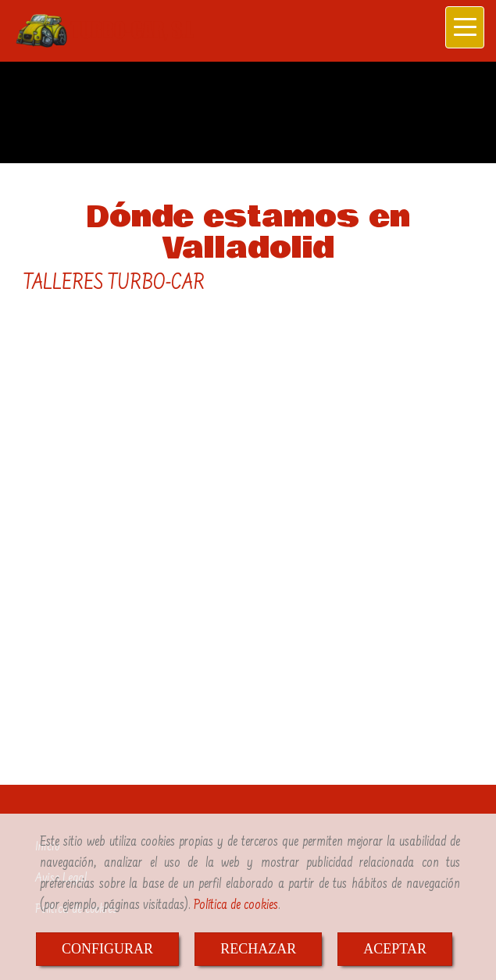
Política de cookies (236, 905)
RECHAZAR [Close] (258, 949)
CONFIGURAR (107, 949)
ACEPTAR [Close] (395, 949)
